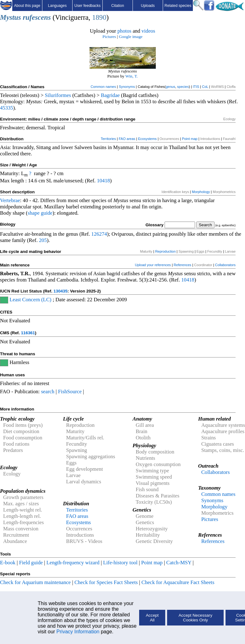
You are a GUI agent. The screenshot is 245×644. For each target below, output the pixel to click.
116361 (28, 333)
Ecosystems (147, 139)
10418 (103, 181)
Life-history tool (120, 563)
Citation (118, 6)
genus (171, 87)
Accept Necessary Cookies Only (195, 618)
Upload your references (153, 265)
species (183, 87)
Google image (131, 37)
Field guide (31, 563)
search (48, 392)
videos (149, 31)
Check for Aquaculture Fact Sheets (178, 582)
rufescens (37, 17)
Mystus (11, 17)
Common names (103, 87)
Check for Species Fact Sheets (106, 582)
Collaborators (225, 265)
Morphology (201, 192)
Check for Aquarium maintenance (35, 582)
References (182, 265)
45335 (7, 108)
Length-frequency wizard (73, 563)
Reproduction (165, 251)
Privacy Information (78, 632)
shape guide (40, 213)
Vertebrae (10, 200)
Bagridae (110, 95)
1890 (99, 17)
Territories (108, 139)
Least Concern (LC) (30, 300)
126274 (99, 234)
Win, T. (131, 76)
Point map (190, 139)
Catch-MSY (179, 563)
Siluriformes (58, 95)
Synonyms (127, 87)
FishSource (70, 392)
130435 (60, 291)
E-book (8, 563)
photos (124, 31)
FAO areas (127, 139)
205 (43, 240)
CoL (205, 87)
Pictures (109, 37)
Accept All (152, 618)
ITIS (196, 87)
